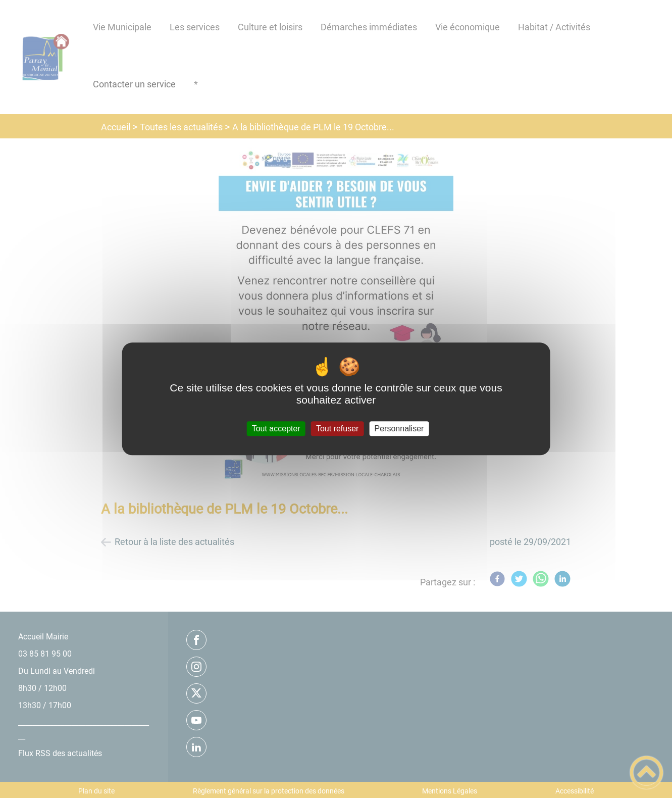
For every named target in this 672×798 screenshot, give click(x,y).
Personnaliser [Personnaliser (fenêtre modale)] (399, 429)
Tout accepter (276, 429)
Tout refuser (337, 429)
